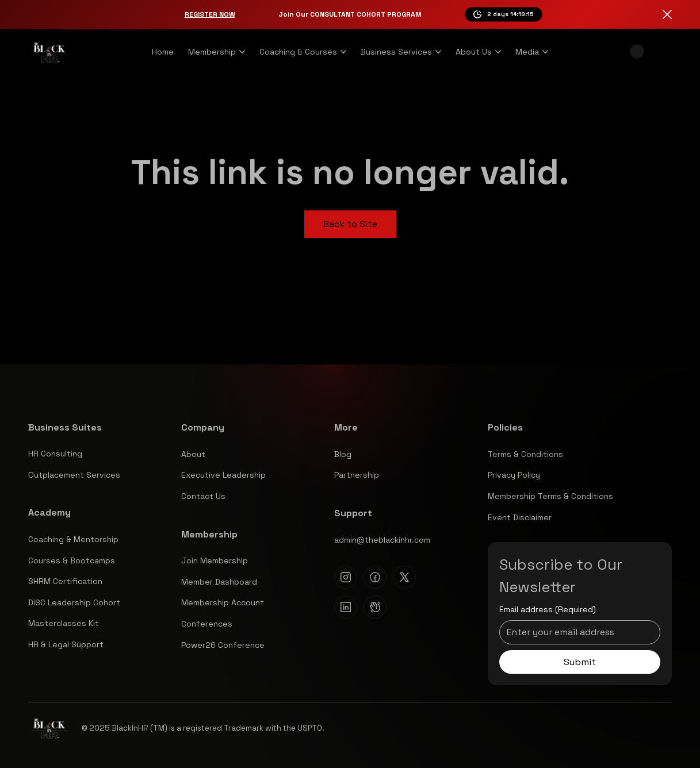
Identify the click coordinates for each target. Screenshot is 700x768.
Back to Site (350, 224)
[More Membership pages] (242, 52)
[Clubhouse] (375, 607)
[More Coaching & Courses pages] (343, 52)
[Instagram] (346, 577)
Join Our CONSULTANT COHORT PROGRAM (350, 14)
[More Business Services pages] (438, 52)
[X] (404, 577)
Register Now (210, 14)
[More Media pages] (545, 52)
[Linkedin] (346, 607)
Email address (548, 610)
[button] (637, 51)
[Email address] (576, 632)
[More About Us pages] (498, 52)
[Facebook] (375, 577)
